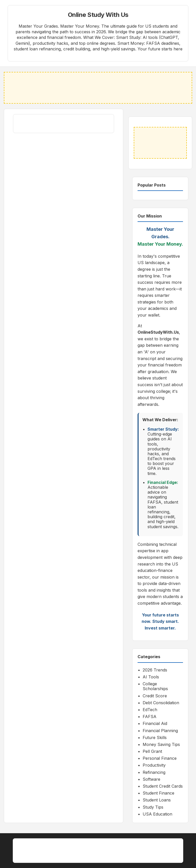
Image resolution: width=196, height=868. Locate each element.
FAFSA (150, 717)
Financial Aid (155, 723)
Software (151, 779)
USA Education (157, 814)
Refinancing (154, 772)
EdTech (150, 710)
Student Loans (157, 800)
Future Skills (155, 737)
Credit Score (155, 696)
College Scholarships (155, 686)
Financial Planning (160, 731)
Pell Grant (152, 751)
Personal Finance (160, 758)
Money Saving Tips (161, 744)
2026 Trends (155, 670)
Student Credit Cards (163, 786)
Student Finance (158, 793)
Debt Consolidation (161, 703)
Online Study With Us (98, 15)
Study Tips (153, 807)
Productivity (154, 765)
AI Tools (151, 677)
